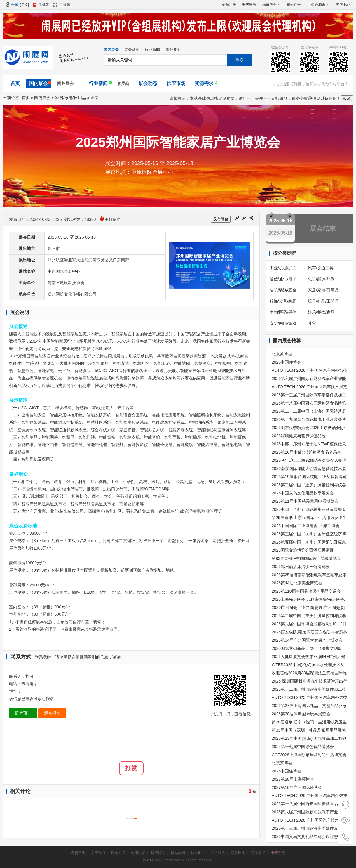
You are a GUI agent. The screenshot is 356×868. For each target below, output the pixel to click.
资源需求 (204, 83)
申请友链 (278, 853)
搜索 (240, 60)
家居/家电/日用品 (71, 98)
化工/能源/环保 (321, 279)
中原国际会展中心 (64, 271)
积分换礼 (238, 853)
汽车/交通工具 (321, 268)
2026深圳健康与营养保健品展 (299, 436)
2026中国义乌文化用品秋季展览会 (303, 493)
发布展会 (221, 219)
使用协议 (138, 853)
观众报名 (52, 713)
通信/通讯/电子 (283, 279)
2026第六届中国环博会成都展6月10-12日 (309, 624)
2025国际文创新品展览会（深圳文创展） (309, 648)
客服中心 (343, 5)
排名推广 (198, 853)
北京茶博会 (282, 354)
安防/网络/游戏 (283, 323)
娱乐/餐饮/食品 (321, 312)
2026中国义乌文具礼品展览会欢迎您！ (307, 836)
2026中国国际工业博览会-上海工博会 (306, 526)
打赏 (131, 768)
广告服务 (218, 853)
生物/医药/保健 (283, 312)
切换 (25, 5)
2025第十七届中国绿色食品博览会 (303, 747)
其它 (312, 323)
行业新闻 (152, 50)
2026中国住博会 (286, 362)
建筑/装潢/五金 (283, 290)
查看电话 (29, 684)
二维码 (62, 5)
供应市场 (176, 83)
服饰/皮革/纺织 (283, 301)
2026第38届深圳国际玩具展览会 (301, 714)
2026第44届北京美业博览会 (297, 583)
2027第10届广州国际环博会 (297, 787)
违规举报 (258, 853)
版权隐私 (158, 853)
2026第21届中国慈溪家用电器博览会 (305, 501)
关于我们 (98, 853)
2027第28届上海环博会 (293, 779)
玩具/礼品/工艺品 (323, 301)
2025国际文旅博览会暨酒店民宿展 (303, 550)
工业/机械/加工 (283, 268)
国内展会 (111, 50)
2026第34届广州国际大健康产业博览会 (307, 640)
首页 (15, 83)
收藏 (347, 99)
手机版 (44, 5)
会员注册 (229, 5)
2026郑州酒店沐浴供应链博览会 (301, 567)
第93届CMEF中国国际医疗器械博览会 (306, 558)
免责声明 (78, 853)
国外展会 (173, 50)
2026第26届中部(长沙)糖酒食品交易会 (306, 452)
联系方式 (118, 853)
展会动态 (132, 50)
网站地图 (178, 853)
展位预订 (23, 713)
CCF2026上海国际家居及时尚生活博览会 (309, 755)
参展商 (123, 84)
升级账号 (249, 5)
